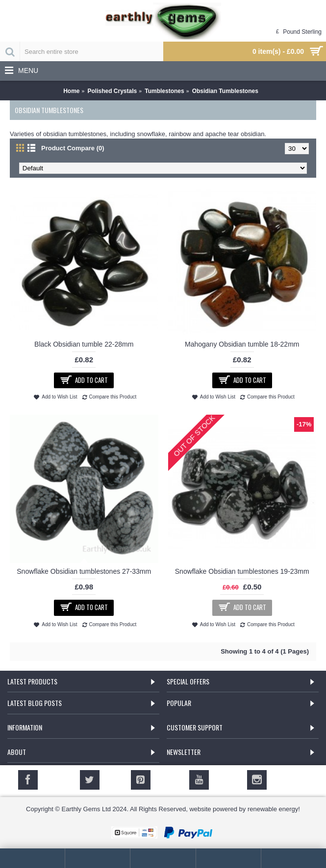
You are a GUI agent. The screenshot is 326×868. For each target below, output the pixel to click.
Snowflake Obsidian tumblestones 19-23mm (242, 571)
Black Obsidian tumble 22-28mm (84, 344)
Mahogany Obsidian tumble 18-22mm (242, 344)
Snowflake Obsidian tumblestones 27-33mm (84, 571)
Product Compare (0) (73, 148)
